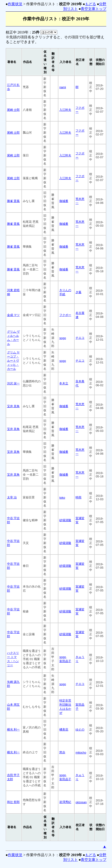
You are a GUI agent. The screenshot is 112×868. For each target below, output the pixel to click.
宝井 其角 (13, 406)
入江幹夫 (65, 110)
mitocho (81, 753)
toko (62, 498)
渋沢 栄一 (13, 383)
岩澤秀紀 (65, 802)
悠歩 (62, 752)
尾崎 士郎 (13, 110)
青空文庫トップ (94, 9)
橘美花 (64, 729)
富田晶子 (65, 661)
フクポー (65, 315)
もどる (91, 4)
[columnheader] (14, 62)
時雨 (78, 497)
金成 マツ (13, 315)
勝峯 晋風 (13, 201)
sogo (63, 338)
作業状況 (15, 4)
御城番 (64, 201)
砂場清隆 (65, 520)
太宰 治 (12, 497)
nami (63, 87)
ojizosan (81, 802)
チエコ (80, 338)
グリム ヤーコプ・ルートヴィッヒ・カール (13, 361)
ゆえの (80, 729)
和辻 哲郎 (13, 802)
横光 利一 (13, 729)
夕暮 (78, 292)
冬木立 (64, 383)
